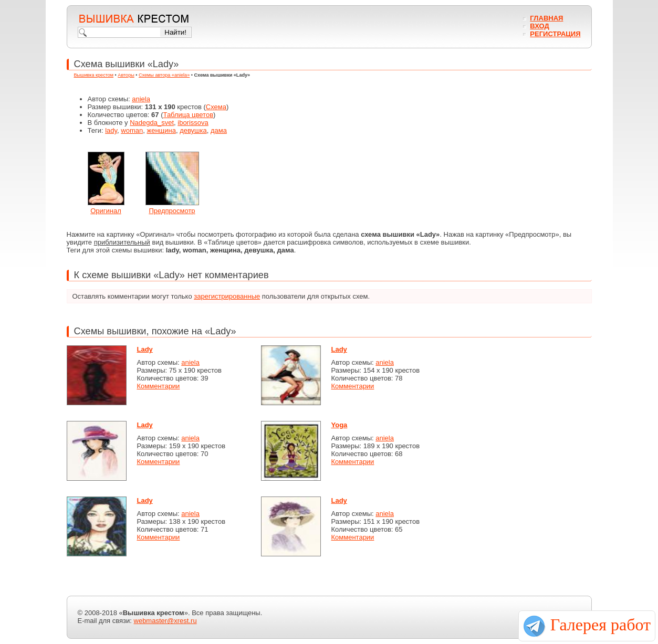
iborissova (193, 123)
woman (132, 130)
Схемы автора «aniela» (164, 75)
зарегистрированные (227, 296)
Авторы (126, 75)
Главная (546, 18)
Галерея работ (600, 625)
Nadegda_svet (152, 123)
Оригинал (106, 211)
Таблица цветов (189, 115)
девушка (193, 130)
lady (111, 130)
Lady (145, 349)
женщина (161, 130)
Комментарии (159, 386)
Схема (216, 107)
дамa (219, 130)
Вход (539, 26)
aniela (141, 99)
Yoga (340, 425)
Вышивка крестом (94, 75)
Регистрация (555, 34)
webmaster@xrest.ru (165, 621)
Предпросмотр (172, 211)
